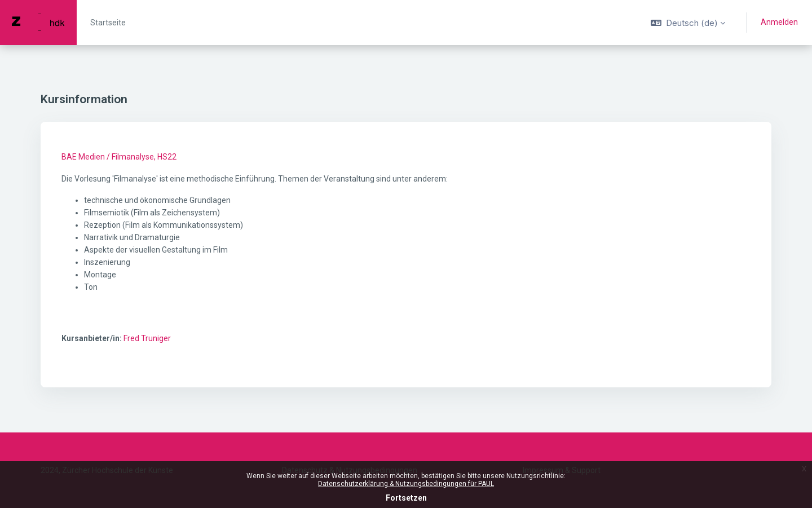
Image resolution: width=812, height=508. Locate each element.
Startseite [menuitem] (108, 23)
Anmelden (779, 22)
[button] (688, 23)
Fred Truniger (147, 338)
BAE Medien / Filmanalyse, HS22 (119, 157)
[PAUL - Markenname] (38, 23)
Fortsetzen (406, 498)
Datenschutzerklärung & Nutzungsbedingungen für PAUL (406, 484)
